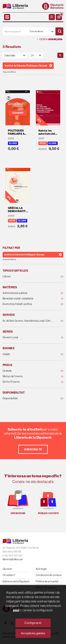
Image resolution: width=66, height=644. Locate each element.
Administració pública (28, 293)
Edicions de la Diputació (16, 581)
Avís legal (41, 569)
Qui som (7, 569)
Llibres (28, 276)
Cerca (50, 39)
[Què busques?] (15, 31)
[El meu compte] (52, 17)
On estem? (9, 575)
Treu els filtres (9, 72)
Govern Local (28, 337)
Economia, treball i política (28, 304)
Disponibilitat (28, 398)
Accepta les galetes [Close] (33, 633)
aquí (16, 610)
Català (28, 354)
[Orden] (15, 55)
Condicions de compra (49, 575)
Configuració (33, 623)
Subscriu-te (33, 449)
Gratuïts (28, 371)
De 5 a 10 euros (28, 382)
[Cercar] (59, 31)
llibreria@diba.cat (13, 559)
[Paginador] (36, 55)
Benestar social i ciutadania (28, 299)
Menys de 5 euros (28, 376)
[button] (59, 17)
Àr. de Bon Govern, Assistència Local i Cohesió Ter (28, 321)
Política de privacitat (47, 581)
